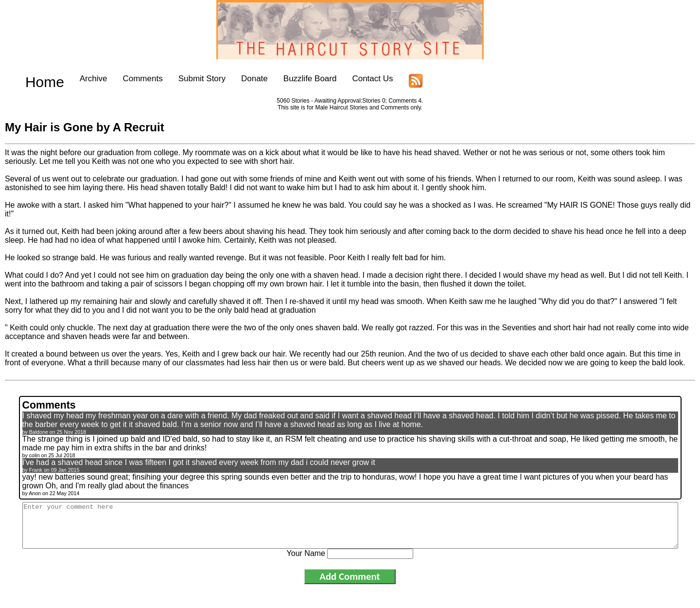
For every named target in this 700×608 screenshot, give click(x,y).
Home (36, 79)
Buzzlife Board (293, 79)
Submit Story (185, 79)
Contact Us (356, 79)
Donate (238, 79)
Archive (77, 79)
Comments (126, 79)
